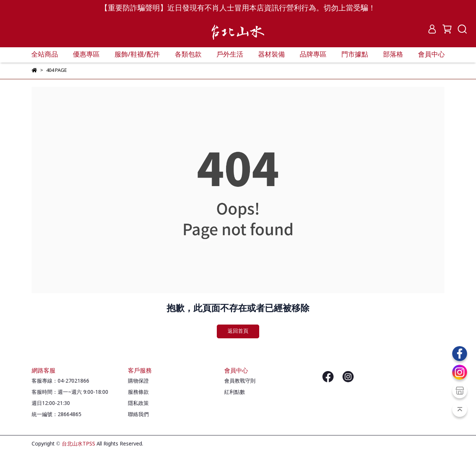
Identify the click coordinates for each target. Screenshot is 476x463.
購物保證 (138, 381)
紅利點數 (235, 392)
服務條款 (138, 392)
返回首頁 (238, 331)
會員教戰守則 (240, 381)
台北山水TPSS (78, 444)
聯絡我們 (138, 415)
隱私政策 (138, 403)
